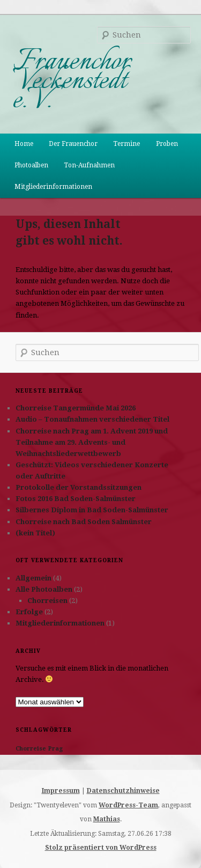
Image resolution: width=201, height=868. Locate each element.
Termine (126, 144)
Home (24, 144)
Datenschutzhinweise (123, 791)
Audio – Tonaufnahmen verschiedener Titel (92, 419)
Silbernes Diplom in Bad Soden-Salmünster (92, 510)
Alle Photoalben (44, 589)
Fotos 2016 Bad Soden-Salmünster (76, 499)
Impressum (61, 791)
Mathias (107, 819)
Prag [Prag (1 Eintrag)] (55, 749)
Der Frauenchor (73, 144)
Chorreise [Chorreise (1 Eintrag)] (31, 749)
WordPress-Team (128, 805)
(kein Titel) (35, 533)
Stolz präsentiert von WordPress (101, 848)
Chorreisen (47, 601)
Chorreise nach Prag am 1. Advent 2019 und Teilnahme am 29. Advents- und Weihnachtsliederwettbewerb (92, 442)
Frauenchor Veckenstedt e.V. (72, 81)
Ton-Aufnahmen (89, 165)
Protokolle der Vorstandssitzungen (79, 487)
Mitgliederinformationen (53, 187)
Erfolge (29, 612)
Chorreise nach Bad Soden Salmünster (84, 522)
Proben (167, 144)
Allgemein (33, 578)
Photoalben (31, 165)
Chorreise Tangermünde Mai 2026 (76, 408)
